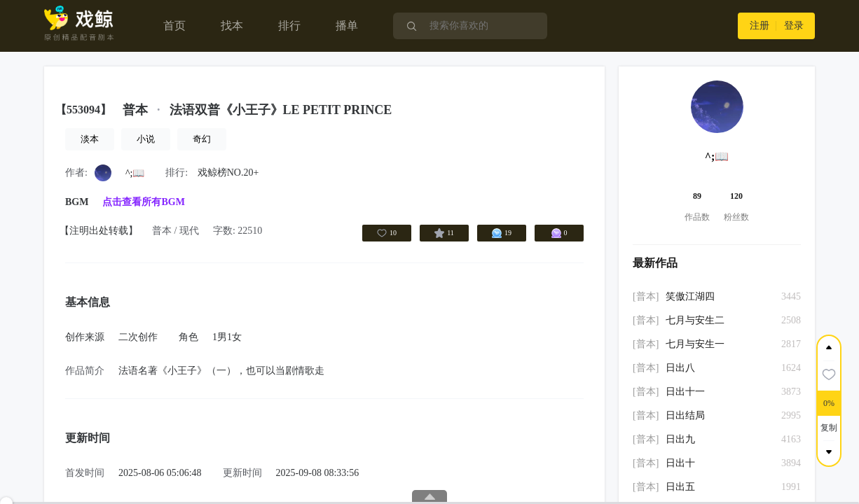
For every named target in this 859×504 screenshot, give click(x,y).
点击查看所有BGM (143, 202)
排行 (289, 26)
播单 (347, 26)
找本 (232, 26)
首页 (174, 26)
